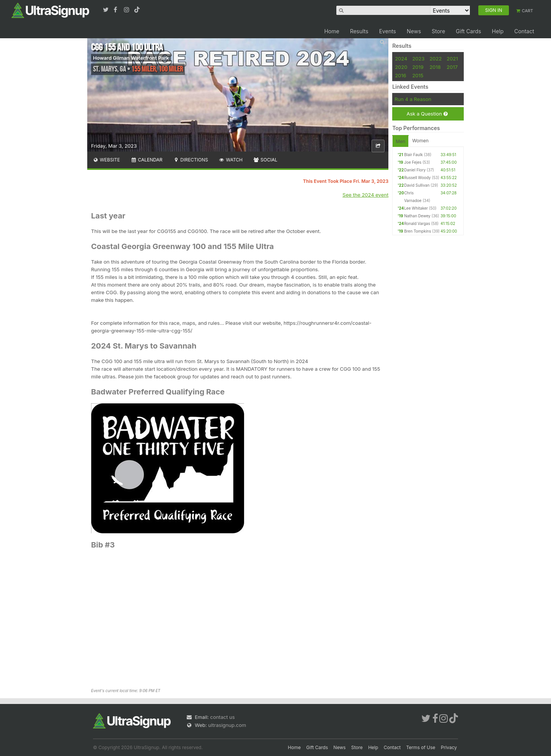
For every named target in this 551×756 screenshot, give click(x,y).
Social (265, 160)
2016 (400, 75)
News (414, 31)
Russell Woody (417, 178)
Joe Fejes (413, 162)
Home (332, 31)
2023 (418, 59)
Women (420, 141)
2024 (401, 59)
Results (359, 31)
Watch (231, 160)
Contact (524, 31)
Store (438, 31)
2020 (401, 67)
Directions (190, 160)
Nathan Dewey (417, 216)
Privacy (449, 747)
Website (106, 160)
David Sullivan (417, 185)
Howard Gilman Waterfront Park (131, 58)
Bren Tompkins (417, 231)
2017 (452, 67)
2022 (435, 59)
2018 (435, 67)
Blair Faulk (413, 155)
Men (400, 141)
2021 (452, 59)
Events (388, 31)
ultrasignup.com (227, 725)
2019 (418, 67)
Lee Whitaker (416, 208)
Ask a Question (427, 114)
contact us (222, 717)
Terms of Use (421, 747)
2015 (418, 75)
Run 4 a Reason (413, 99)
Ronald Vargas (417, 223)
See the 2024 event (365, 195)
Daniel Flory (415, 170)
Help (498, 31)
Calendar (147, 160)
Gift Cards (468, 31)
